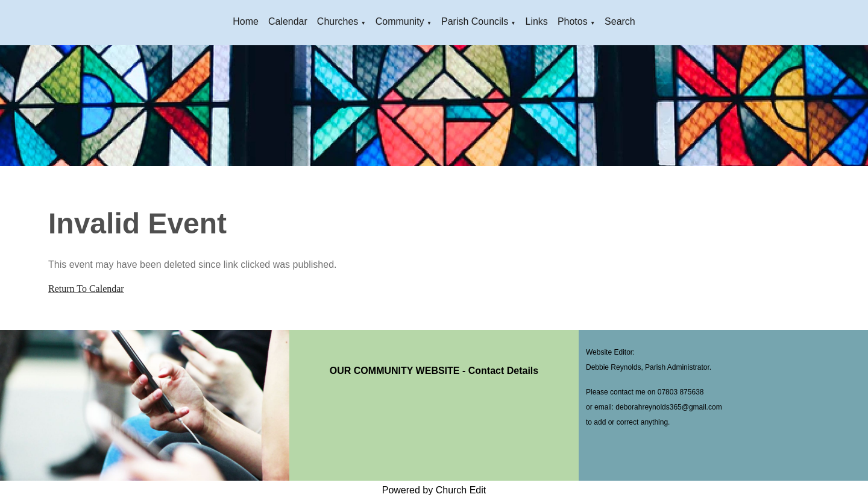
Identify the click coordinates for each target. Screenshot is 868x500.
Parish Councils (475, 21)
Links (537, 21)
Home (246, 21)
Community (400, 21)
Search (620, 21)
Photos (573, 21)
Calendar (288, 21)
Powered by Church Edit (434, 490)
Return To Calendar (86, 289)
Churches (338, 21)
